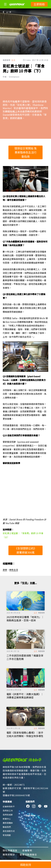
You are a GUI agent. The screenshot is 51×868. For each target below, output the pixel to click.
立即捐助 (39, 4)
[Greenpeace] (17, 8)
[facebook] (28, 806)
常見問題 (7, 835)
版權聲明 (27, 850)
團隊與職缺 (8, 823)
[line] (40, 806)
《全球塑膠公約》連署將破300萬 (26, 550)
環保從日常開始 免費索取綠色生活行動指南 (26, 152)
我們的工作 (8, 811)
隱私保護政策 (10, 850)
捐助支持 (26, 865)
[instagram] (34, 806)
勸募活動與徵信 (28, 854)
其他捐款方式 (9, 831)
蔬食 (5, 570)
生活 (13, 60)
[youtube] (46, 806)
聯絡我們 (7, 827)
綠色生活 (14, 570)
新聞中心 (7, 819)
